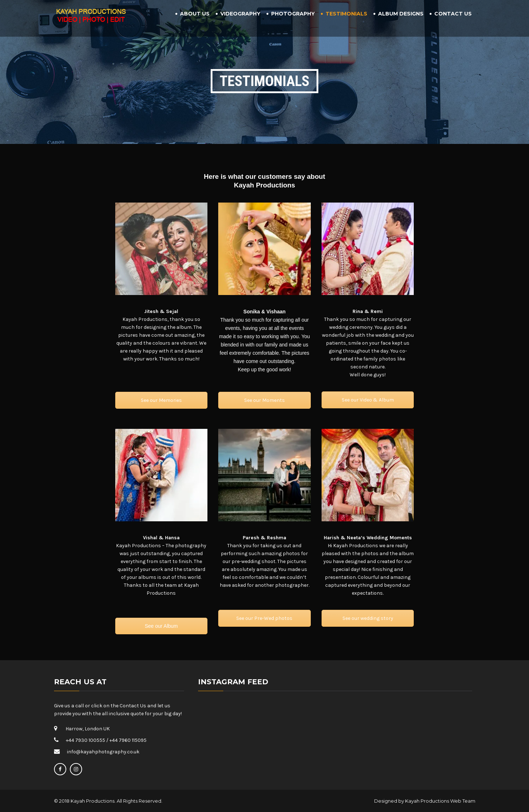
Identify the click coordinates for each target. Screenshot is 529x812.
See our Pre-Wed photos (264, 618)
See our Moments (264, 400)
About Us (195, 14)
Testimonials (346, 14)
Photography (293, 14)
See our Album (161, 626)
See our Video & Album (368, 400)
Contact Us (453, 14)
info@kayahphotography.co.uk (103, 752)
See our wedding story (368, 618)
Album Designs (401, 14)
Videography (240, 14)
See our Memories (161, 400)
